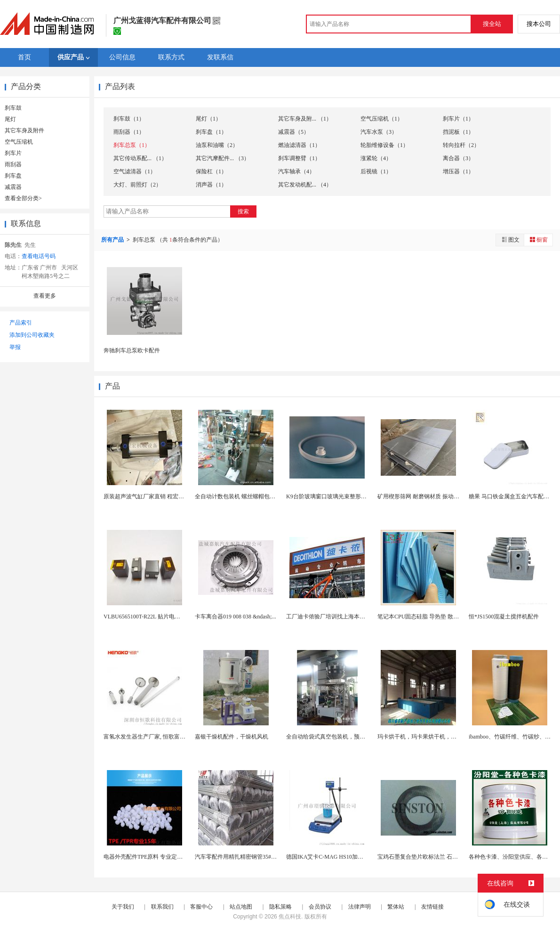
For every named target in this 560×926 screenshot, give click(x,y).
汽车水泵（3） (379, 132)
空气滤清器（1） (135, 171)
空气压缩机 (19, 142)
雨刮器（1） (129, 132)
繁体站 (396, 907)
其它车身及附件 (24, 130)
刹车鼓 (13, 108)
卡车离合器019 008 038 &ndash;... (236, 617)
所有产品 (113, 240)
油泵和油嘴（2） (217, 145)
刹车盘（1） (211, 132)
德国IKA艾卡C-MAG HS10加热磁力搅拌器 (339, 857)
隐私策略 (280, 907)
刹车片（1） (458, 119)
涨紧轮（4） (376, 158)
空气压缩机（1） (382, 119)
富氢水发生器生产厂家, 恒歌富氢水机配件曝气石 (164, 737)
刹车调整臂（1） (299, 158)
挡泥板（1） (458, 132)
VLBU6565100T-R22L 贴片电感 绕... (148, 617)
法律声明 (360, 907)
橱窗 (538, 240)
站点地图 (241, 907)
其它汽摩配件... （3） (223, 158)
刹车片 (13, 153)
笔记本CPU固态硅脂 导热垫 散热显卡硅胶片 (432, 617)
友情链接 (432, 907)
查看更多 (45, 296)
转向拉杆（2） (461, 145)
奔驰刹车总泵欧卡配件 (132, 350)
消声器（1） (211, 185)
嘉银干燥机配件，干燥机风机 (232, 737)
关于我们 (123, 907)
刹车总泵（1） (132, 145)
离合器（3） (458, 158)
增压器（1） (458, 171)
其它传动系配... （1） (140, 158)
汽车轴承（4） (296, 171)
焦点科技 (290, 917)
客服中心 (201, 907)
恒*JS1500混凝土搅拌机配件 (504, 617)
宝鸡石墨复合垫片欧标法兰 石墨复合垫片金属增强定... (445, 857)
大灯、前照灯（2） (137, 185)
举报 (15, 347)
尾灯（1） (208, 119)
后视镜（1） (376, 171)
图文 (510, 240)
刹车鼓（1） (129, 119)
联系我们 (162, 907)
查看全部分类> (23, 198)
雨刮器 (13, 164)
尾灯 (10, 119)
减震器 (13, 187)
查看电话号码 (39, 256)
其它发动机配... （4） (305, 185)
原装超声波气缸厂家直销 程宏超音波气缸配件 (161, 496)
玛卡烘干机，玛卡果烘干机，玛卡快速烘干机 (434, 737)
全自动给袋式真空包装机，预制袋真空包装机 (343, 737)
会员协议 (320, 907)
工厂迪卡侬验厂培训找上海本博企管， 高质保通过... (351, 617)
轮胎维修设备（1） (384, 145)
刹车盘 (13, 176)
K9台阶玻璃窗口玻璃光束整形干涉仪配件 (338, 496)
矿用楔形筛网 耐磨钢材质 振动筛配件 (424, 496)
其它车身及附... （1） (305, 119)
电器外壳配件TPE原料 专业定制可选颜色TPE (160, 857)
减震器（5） (294, 132)
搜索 (243, 211)
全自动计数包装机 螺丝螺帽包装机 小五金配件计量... (260, 496)
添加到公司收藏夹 (32, 335)
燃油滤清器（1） (299, 145)
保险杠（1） (211, 171)
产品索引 (21, 323)
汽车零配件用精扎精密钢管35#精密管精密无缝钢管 (258, 857)
